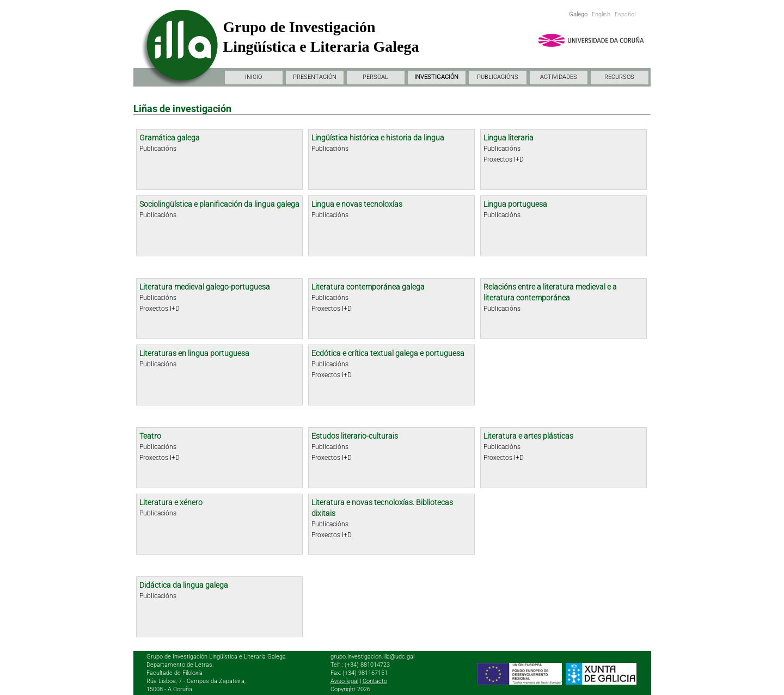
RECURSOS (619, 77)
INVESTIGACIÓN (436, 77)
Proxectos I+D (504, 159)
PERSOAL (375, 77)
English (601, 14)
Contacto (375, 681)
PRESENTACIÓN (315, 77)
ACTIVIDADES (559, 77)
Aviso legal (344, 681)
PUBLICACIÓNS (498, 77)
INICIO (253, 77)
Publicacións (158, 149)
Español (625, 14)
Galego (578, 14)
